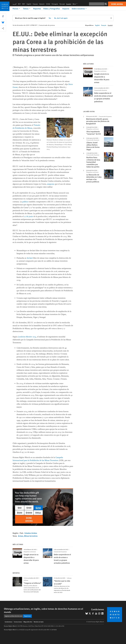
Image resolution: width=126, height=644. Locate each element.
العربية (15, 4)
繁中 (24, 4)
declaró (30, 258)
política (25, 202)
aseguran (51, 184)
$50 (20, 508)
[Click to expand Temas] (27, 9)
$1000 (29, 513)
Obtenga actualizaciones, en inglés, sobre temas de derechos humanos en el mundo (44, 610)
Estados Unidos (31, 533)
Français (35, 4)
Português (55, 4)
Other (38, 513)
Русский (62, 4)
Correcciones (18, 622)
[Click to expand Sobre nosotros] (79, 9)
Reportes (37, 9)
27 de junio (29, 216)
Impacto (66, 9)
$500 (20, 513)
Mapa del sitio (28, 622)
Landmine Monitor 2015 (27, 337)
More (76, 4)
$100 (29, 508)
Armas (21, 536)
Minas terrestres (31, 536)
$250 (38, 508)
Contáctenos (9, 622)
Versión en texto (39, 622)
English (29, 4)
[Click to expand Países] (17, 9)
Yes (50, 18)
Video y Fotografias (52, 9)
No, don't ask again (61, 18)
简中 (19, 4)
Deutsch (42, 4)
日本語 (48, 4)
